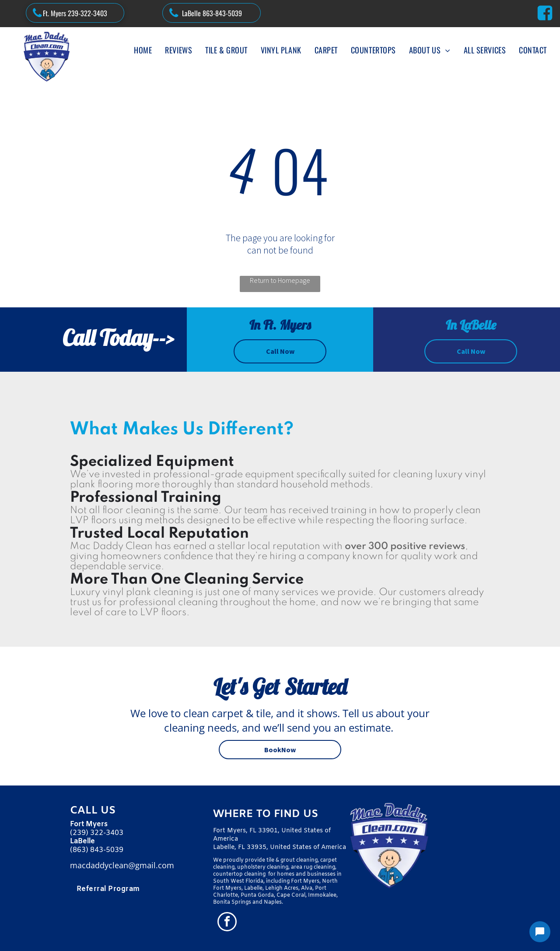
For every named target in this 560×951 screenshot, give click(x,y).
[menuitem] (143, 50)
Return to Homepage (280, 280)
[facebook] (227, 923)
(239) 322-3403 (97, 833)
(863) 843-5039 (97, 850)
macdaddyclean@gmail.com (122, 865)
